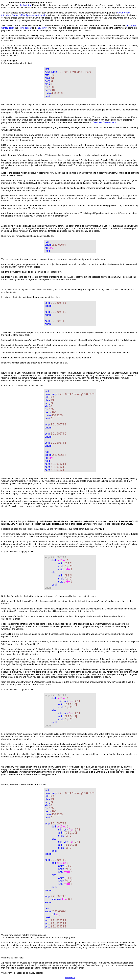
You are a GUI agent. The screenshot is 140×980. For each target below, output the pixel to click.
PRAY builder (25, 28)
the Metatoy (25, 5)
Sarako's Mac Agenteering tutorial (28, 15)
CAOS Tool (131, 25)
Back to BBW (70, 978)
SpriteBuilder (8, 28)
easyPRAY (41, 28)
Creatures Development (104, 122)
